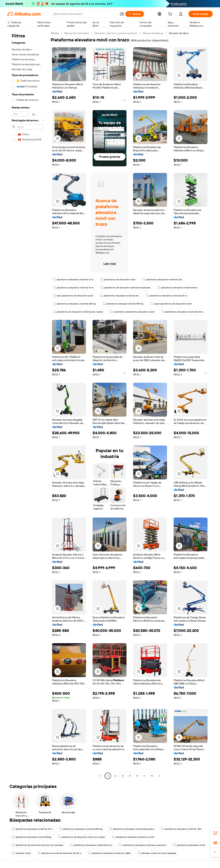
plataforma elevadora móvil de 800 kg (81, 829)
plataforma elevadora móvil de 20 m (166, 296)
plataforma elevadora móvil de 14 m (32, 829)
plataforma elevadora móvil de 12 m (73, 280)
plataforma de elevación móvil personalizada (126, 288)
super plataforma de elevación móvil (171, 304)
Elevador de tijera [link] (179, 33)
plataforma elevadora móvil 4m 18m (181, 829)
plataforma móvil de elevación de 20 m (59, 853)
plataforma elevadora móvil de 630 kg (74, 304)
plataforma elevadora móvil (189, 845)
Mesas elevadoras (153, 33)
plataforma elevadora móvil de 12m (162, 280)
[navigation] (28, 405)
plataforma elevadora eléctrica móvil (133, 837)
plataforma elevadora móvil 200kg (32, 837)
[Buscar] (135, 14)
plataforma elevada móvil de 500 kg (123, 304)
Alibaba (55, 33)
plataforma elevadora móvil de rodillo (109, 853)
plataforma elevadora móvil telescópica (132, 829)
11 (152, 776)
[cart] (171, 14)
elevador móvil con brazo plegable (157, 853)
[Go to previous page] (100, 776)
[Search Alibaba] (85, 14)
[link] (215, 833)
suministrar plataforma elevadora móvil (132, 312)
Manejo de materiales (77, 33)
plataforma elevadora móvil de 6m (119, 296)
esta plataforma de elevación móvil (73, 296)
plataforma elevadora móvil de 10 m (73, 288)
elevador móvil (21, 853)
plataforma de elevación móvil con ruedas (82, 837)
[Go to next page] (159, 776)
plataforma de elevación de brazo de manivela (38, 845)
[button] (122, 14)
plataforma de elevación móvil (118, 280)
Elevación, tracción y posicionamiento (116, 33)
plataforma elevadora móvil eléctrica (182, 312)
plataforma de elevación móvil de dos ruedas (78, 312)
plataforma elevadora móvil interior (178, 288)
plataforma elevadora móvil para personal (143, 845)
